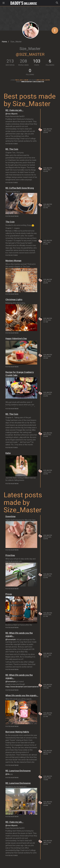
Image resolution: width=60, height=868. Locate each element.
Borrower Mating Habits (17, 732)
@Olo (8, 774)
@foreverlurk (11, 639)
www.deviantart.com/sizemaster (33, 82)
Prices (9, 594)
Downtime (10, 517)
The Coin (10, 222)
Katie (8, 453)
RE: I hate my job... (14, 110)
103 (37, 61)
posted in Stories (12, 144)
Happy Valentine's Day (16, 339)
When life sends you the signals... (22, 696)
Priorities (10, 555)
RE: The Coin (12, 149)
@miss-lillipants (12, 114)
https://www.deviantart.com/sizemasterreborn (24, 687)
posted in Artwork (12, 216)
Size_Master (48, 129)
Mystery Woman (13, 261)
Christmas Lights (14, 300)
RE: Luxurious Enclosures (18, 771)
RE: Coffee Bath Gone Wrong (20, 188)
